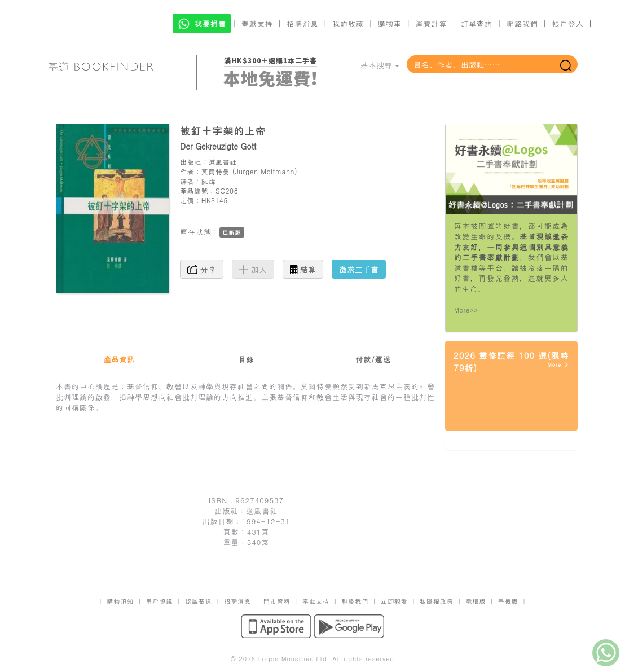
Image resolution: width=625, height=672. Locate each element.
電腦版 (476, 601)
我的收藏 (348, 23)
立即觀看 (394, 601)
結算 (303, 269)
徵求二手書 (359, 269)
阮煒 (208, 181)
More (558, 365)
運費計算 (432, 23)
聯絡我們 (522, 23)
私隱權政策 (437, 601)
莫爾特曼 (215, 171)
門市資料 (277, 601)
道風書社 (222, 162)
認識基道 (199, 601)
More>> (466, 310)
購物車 (390, 23)
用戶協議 (160, 601)
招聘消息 (303, 23)
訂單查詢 (477, 23)
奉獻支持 (257, 23)
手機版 (508, 601)
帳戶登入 (568, 23)
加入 (253, 269)
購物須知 (120, 601)
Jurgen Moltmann (265, 171)
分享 (202, 269)
